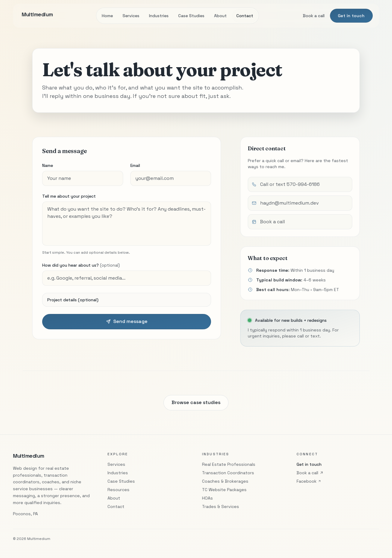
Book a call (314, 16)
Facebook (309, 481)
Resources (118, 490)
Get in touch (351, 16)
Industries (159, 16)
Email (135, 165)
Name (48, 165)
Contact (245, 16)
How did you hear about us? (81, 265)
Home (107, 16)
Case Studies (191, 16)
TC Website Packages (224, 490)
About (220, 16)
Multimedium (28, 456)
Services (131, 16)
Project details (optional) (73, 300)
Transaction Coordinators (228, 473)
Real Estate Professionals (229, 464)
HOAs (207, 498)
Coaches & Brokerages (225, 481)
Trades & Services (221, 506)
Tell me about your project (69, 196)
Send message (127, 321)
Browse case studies (196, 404)
